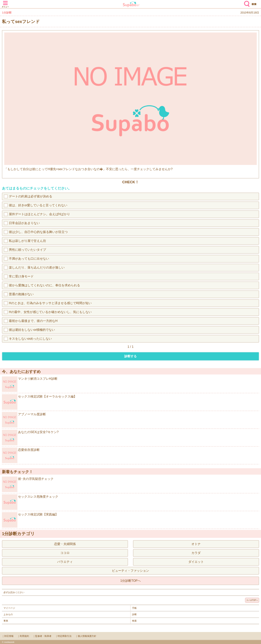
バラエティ (65, 562)
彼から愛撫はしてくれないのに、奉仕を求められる (44, 285)
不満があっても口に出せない (29, 259)
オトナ (196, 544)
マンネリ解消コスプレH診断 (30, 384)
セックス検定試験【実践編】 (30, 520)
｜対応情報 (8, 636)
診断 (134, 614)
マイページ (9, 608)
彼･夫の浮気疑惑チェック (28, 484)
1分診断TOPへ (130, 581)
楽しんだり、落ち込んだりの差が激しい (37, 267)
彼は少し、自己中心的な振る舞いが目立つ (38, 232)
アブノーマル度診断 (24, 420)
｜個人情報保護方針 (86, 636)
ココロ (65, 553)
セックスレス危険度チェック (30, 502)
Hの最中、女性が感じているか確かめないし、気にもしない (50, 312)
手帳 (134, 608)
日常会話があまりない (24, 223)
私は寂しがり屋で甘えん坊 (27, 241)
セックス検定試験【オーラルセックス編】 (39, 402)
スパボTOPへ (252, 600)
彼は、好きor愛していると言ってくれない (38, 205)
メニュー (5, 2)
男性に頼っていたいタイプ (27, 250)
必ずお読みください (14, 592)
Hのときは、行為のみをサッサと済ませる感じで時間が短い (50, 303)
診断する (130, 356)
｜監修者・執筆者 (42, 636)
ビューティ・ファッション (130, 571)
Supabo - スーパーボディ (131, 5)
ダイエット (196, 562)
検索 (246, 2)
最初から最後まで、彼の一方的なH (33, 321)
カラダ (196, 553)
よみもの (8, 614)
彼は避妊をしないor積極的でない (32, 330)
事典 (6, 621)
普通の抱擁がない (21, 294)
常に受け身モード (21, 276)
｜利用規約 (23, 636)
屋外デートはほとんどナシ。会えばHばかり (39, 214)
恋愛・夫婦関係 (65, 544)
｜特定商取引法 (63, 636)
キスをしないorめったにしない (30, 339)
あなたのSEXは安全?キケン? (30, 438)
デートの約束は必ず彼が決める (31, 196)
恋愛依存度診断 (21, 455)
